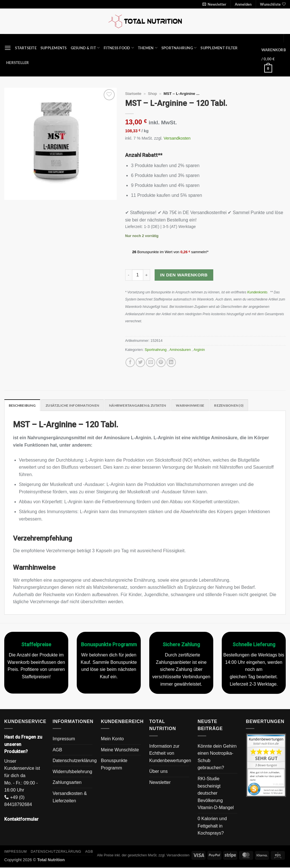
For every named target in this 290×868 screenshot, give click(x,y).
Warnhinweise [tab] (201, 406)
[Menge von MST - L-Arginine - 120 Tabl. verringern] (129, 275)
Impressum (64, 739)
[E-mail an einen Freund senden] (151, 362)
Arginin (200, 350)
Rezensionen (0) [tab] (242, 406)
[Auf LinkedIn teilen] (171, 362)
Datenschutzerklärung (75, 761)
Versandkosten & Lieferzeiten (70, 797)
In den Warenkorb (184, 275)
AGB (57, 750)
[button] (214, 4)
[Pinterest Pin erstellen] (161, 362)
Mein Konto (112, 739)
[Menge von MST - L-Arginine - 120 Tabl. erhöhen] (147, 275)
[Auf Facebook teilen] (130, 362)
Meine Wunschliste (120, 750)
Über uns (158, 772)
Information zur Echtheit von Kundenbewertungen (170, 754)
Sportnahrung (179, 48)
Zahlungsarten (67, 783)
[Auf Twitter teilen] (140, 362)
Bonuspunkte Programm (114, 765)
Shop (152, 94)
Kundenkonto (257, 292)
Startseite (26, 48)
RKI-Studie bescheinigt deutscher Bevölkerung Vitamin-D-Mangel (216, 793)
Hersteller (18, 63)
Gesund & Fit (85, 48)
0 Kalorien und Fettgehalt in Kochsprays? (212, 826)
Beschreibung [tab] (23, 406)
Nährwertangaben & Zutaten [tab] (145, 406)
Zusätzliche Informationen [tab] (76, 406)
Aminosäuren (181, 350)
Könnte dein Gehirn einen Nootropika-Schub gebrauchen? (217, 757)
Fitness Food (119, 48)
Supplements (54, 48)
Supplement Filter (219, 48)
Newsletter (160, 783)
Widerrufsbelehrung (72, 772)
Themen (148, 48)
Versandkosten (177, 138)
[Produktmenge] (138, 275)
